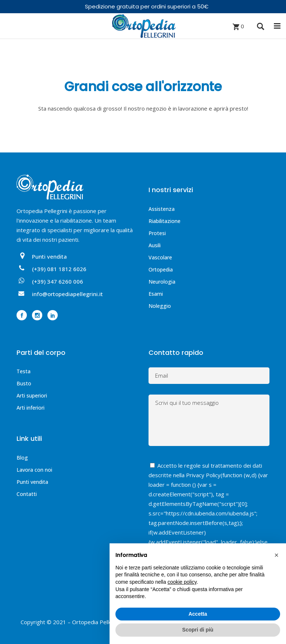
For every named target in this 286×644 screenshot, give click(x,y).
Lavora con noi (34, 470)
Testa (24, 371)
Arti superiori (32, 395)
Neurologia (162, 282)
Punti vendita (32, 482)
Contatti (27, 494)
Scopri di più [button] (198, 630)
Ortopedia (161, 269)
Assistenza (162, 209)
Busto (24, 383)
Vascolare (160, 257)
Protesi (157, 233)
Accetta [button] (198, 614)
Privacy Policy (203, 475)
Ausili (155, 245)
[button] (276, 555)
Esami (156, 294)
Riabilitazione (165, 221)
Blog (22, 458)
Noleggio (160, 306)
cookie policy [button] (182, 582)
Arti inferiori (31, 408)
